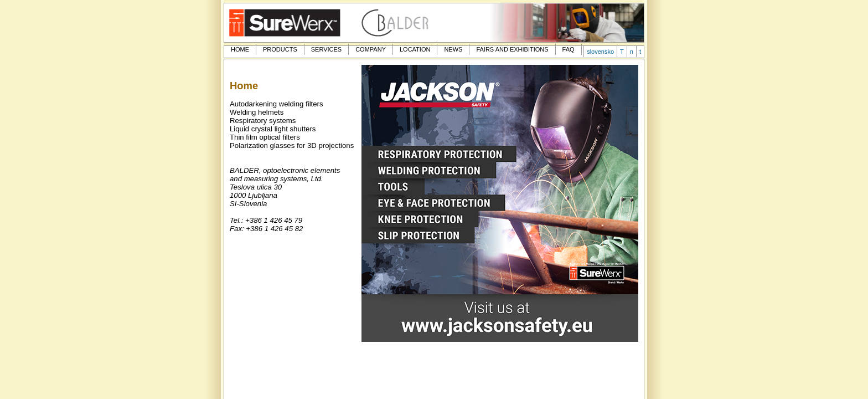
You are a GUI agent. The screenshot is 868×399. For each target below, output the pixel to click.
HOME (240, 49)
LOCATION (415, 49)
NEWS (453, 49)
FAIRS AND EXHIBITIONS (512, 49)
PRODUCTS (280, 49)
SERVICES (326, 49)
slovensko (600, 52)
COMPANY (371, 49)
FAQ (569, 49)
